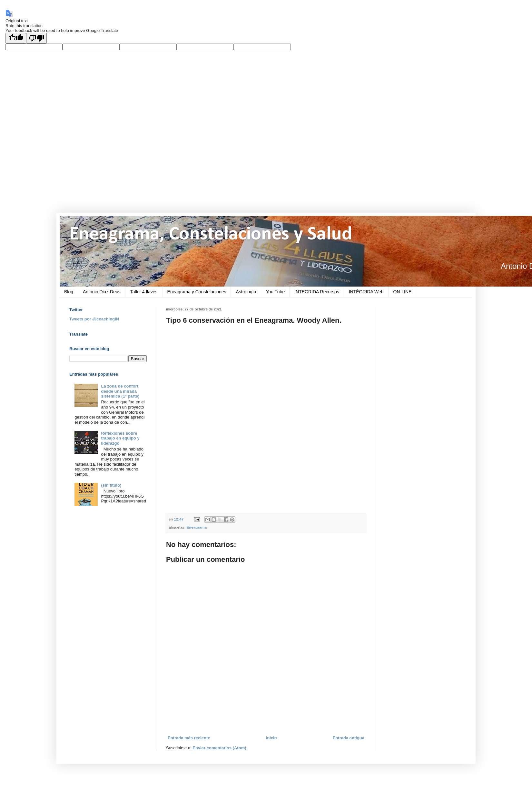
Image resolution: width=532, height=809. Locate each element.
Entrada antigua (349, 738)
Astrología (246, 292)
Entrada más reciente (189, 738)
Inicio (271, 738)
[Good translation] (16, 38)
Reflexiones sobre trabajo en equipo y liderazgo (120, 438)
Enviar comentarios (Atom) (219, 748)
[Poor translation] (36, 38)
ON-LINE (403, 292)
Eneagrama (197, 527)
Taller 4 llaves (144, 292)
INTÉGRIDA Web (366, 292)
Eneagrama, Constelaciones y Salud (211, 235)
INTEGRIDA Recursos (317, 292)
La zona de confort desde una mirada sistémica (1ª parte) (120, 391)
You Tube (276, 292)
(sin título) (111, 485)
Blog (69, 292)
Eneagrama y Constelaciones (197, 292)
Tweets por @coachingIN (94, 319)
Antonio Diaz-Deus (102, 292)
